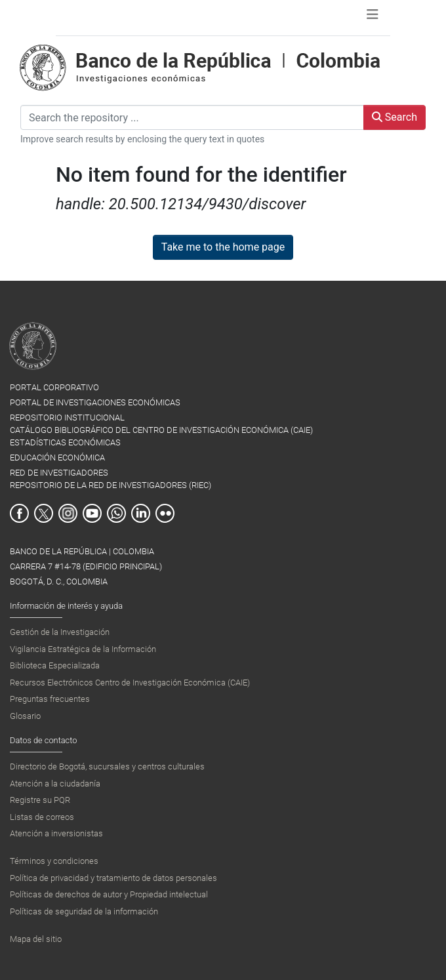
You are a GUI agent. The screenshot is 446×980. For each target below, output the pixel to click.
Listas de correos (42, 817)
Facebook (19, 513)
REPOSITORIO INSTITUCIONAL (67, 418)
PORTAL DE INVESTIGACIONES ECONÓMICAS (95, 402)
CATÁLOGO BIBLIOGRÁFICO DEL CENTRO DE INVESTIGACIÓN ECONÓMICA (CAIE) (161, 430)
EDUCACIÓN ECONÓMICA (57, 458)
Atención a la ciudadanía (55, 784)
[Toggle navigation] (373, 18)
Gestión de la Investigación (60, 632)
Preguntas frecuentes (50, 699)
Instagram (68, 513)
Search (395, 117)
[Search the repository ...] (192, 117)
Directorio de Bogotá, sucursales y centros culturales (107, 766)
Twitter (44, 513)
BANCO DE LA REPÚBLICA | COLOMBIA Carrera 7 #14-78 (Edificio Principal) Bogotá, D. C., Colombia (86, 566)
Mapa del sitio (36, 939)
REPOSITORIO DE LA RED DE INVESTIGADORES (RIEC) (111, 485)
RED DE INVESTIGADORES (59, 473)
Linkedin (141, 513)
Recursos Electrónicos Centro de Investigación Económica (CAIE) (130, 683)
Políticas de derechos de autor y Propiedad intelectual (109, 894)
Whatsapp (116, 513)
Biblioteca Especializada (55, 665)
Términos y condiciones (54, 861)
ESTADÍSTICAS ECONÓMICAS (65, 442)
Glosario (25, 716)
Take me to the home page (223, 247)
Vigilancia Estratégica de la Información (83, 649)
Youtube (92, 513)
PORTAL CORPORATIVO (54, 387)
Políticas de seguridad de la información (84, 911)
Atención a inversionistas (56, 833)
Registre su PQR (40, 800)
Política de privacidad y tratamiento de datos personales (113, 878)
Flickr (165, 513)
